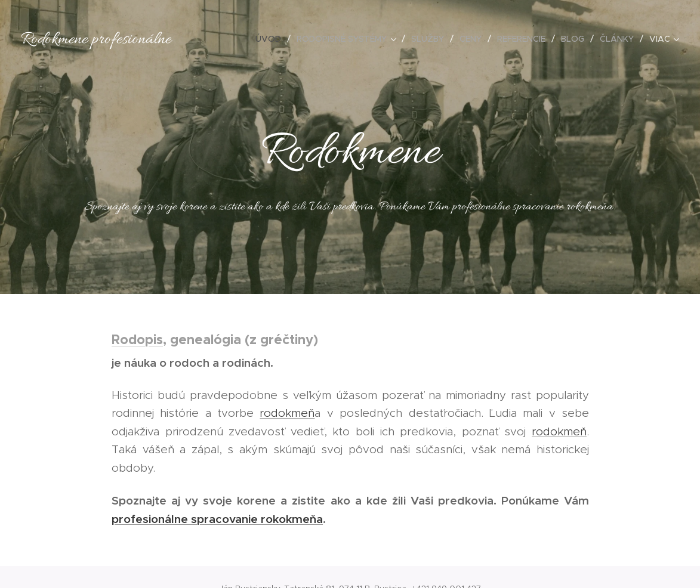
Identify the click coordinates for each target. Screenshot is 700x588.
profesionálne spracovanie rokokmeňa (217, 519)
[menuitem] (272, 39)
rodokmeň (287, 413)
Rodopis (137, 339)
